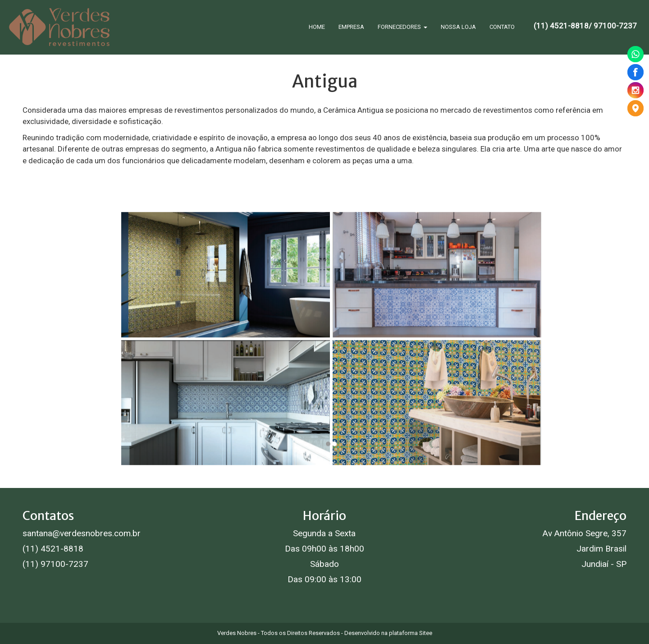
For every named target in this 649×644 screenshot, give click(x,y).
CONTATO (502, 27)
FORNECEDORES (402, 27)
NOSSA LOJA (458, 27)
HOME (317, 27)
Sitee (426, 633)
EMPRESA (351, 27)
